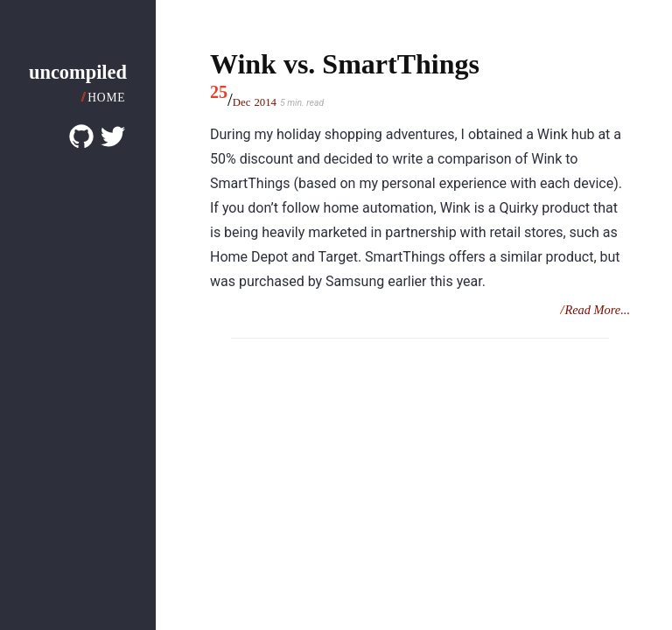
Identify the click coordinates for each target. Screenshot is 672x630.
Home (106, 98)
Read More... (597, 310)
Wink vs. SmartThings (345, 64)
